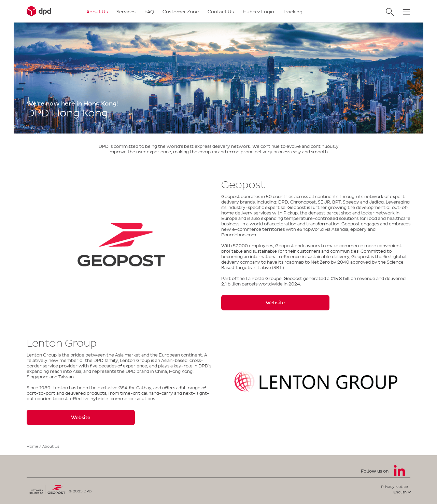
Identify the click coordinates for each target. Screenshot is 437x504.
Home (32, 446)
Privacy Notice (394, 487)
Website (275, 303)
